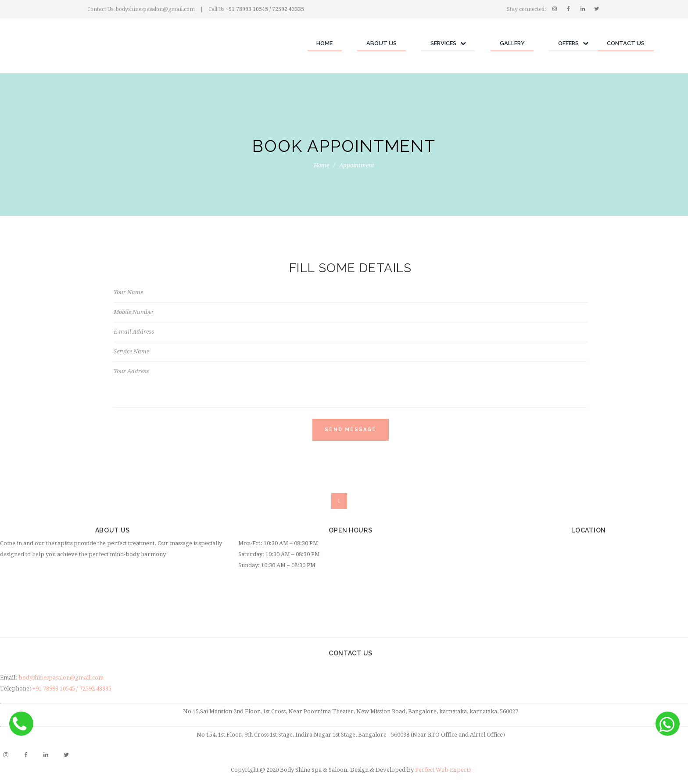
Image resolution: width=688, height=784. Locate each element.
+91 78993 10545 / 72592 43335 (265, 9)
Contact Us (626, 43)
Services (448, 43)
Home (324, 43)
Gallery (512, 43)
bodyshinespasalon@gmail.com (61, 678)
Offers (573, 43)
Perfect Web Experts (443, 770)
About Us (382, 43)
